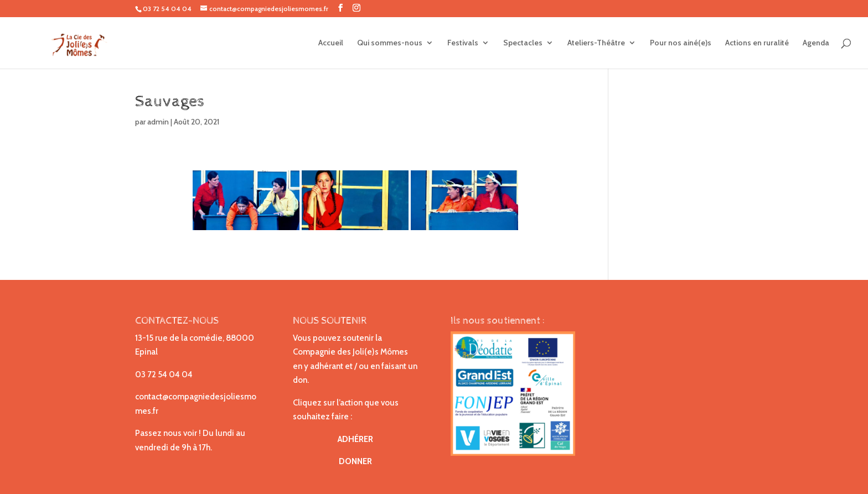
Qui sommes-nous (390, 43)
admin (158, 122)
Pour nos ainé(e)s (681, 43)
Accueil (331, 43)
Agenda (816, 43)
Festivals (463, 43)
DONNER (355, 461)
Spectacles (523, 43)
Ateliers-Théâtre (596, 43)
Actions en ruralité (757, 43)
